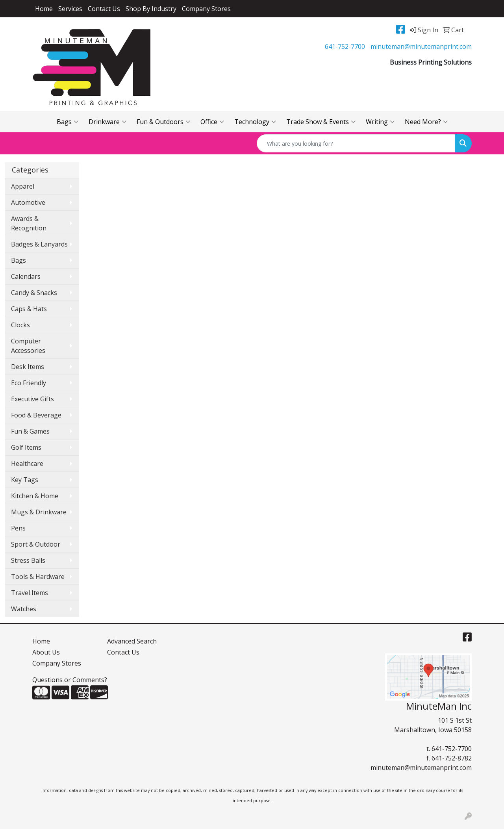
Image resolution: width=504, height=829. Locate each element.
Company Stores (206, 9)
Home (44, 9)
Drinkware (107, 122)
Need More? (426, 122)
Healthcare (27, 464)
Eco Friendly (29, 383)
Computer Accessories (28, 346)
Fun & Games (30, 431)
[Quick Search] (356, 143)
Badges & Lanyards (39, 244)
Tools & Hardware (38, 577)
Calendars (26, 276)
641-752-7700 (345, 46)
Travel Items (30, 593)
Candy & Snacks (34, 293)
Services (70, 9)
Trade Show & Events (321, 122)
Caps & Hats (29, 309)
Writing (380, 122)
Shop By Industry (151, 9)
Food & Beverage (36, 415)
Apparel (23, 186)
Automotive (28, 202)
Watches (24, 609)
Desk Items (28, 367)
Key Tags (25, 480)
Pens (18, 528)
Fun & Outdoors (163, 122)
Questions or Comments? (70, 680)
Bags (68, 122)
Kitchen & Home (35, 496)
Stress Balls (28, 560)
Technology (255, 122)
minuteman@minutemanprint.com (421, 46)
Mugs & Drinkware (39, 512)
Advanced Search (132, 641)
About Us (46, 652)
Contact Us (104, 9)
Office (212, 122)
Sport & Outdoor (36, 544)
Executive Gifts (32, 399)
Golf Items (26, 447)
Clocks (20, 325)
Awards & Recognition (29, 223)
